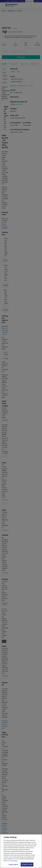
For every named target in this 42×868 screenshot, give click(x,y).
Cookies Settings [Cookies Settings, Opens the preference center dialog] (13, 864)
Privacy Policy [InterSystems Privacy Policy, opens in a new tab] (14, 861)
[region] (21, 851)
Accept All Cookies (27, 864)
